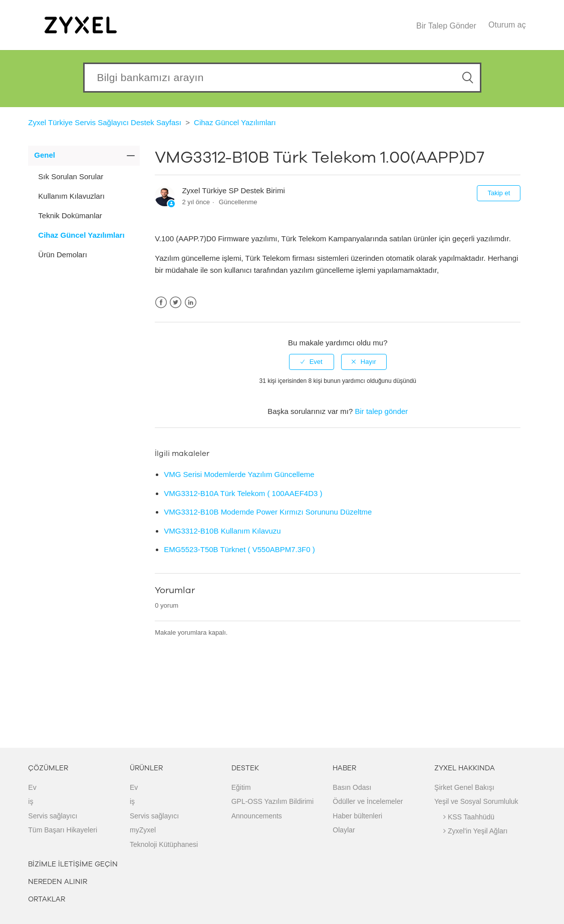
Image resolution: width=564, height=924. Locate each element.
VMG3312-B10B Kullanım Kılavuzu (222, 531)
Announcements (257, 816)
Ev (32, 787)
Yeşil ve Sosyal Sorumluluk (476, 801)
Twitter (176, 303)
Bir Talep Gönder (446, 26)
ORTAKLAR (47, 899)
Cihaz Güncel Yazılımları (235, 122)
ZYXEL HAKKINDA (465, 768)
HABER (344, 768)
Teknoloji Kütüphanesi (164, 844)
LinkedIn (191, 303)
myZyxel (143, 830)
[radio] (312, 362)
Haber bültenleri (357, 816)
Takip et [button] (499, 193)
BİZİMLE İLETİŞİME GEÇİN (73, 864)
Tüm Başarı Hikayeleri (63, 830)
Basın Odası (352, 787)
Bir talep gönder (381, 411)
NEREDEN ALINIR (58, 882)
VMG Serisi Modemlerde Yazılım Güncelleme (239, 474)
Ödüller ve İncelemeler (368, 801)
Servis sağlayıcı (53, 816)
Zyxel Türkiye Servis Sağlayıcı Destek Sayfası (105, 122)
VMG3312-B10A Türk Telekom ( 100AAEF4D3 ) (243, 493)
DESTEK (245, 768)
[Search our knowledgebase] (282, 78)
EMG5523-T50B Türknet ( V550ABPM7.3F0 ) (239, 549)
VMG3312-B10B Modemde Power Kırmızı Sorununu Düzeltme (268, 512)
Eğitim (241, 787)
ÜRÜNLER (146, 768)
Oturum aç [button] (507, 25)
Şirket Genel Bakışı (464, 787)
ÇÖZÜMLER (48, 768)
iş (31, 801)
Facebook (161, 303)
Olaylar (344, 830)
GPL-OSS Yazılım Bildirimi (272, 801)
